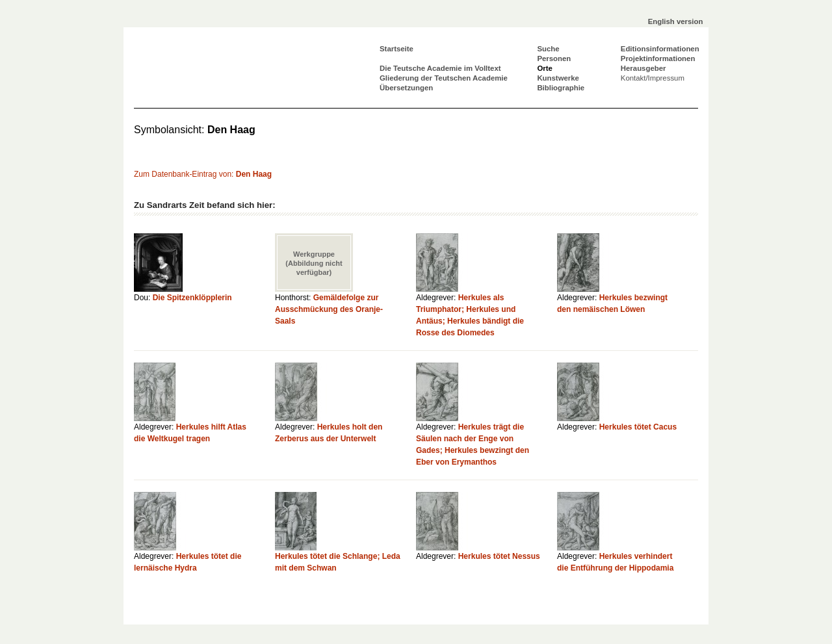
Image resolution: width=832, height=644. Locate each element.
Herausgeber (643, 68)
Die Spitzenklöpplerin (192, 298)
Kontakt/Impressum (653, 78)
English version (676, 21)
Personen (554, 58)
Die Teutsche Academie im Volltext (440, 68)
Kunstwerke (558, 78)
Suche (548, 49)
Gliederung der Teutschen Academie (444, 78)
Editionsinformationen (660, 49)
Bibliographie (561, 88)
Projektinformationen (658, 58)
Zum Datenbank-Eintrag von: (203, 174)
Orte (544, 68)
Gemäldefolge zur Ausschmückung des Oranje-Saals (329, 309)
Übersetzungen (406, 88)
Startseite (396, 49)
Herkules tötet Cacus (638, 427)
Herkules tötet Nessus (499, 556)
